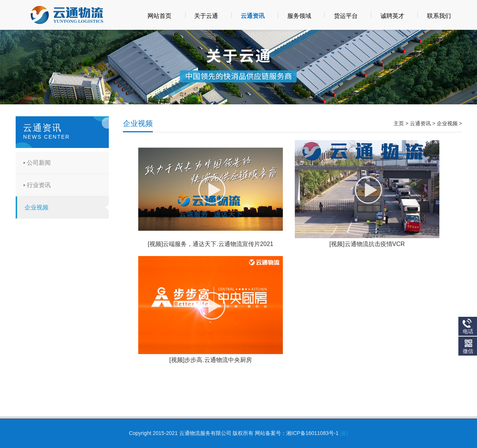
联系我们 (439, 16)
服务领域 (299, 16)
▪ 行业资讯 (37, 185)
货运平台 (346, 16)
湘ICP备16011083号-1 (312, 433)
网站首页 (159, 16)
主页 (399, 123)
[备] (344, 433)
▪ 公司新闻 (37, 163)
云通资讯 (253, 16)
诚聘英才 (392, 16)
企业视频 (37, 207)
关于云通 (206, 16)
